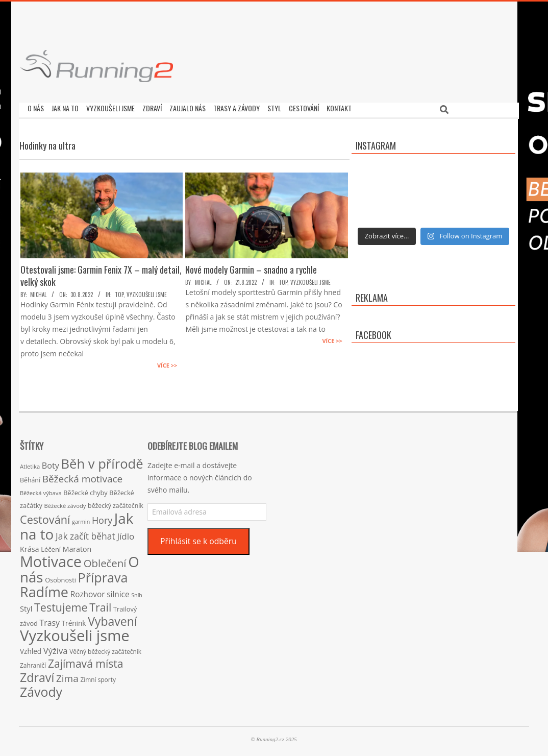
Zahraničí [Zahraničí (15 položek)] (33, 663)
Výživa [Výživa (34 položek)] (56, 648)
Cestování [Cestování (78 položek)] (45, 517)
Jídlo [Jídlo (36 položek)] (126, 534)
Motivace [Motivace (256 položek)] (51, 559)
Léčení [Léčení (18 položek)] (51, 547)
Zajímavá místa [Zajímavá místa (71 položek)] (86, 661)
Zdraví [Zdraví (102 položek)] (37, 675)
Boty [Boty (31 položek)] (51, 463)
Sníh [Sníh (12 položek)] (137, 593)
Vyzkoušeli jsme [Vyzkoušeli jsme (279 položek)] (75, 633)
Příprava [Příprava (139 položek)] (103, 575)
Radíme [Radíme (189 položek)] (44, 589)
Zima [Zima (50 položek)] (67, 676)
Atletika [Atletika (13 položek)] (30, 464)
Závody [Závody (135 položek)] (41, 689)
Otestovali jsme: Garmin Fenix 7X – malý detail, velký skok (101, 273)
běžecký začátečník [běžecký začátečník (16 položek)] (116, 503)
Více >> (167, 363)
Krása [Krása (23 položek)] (30, 546)
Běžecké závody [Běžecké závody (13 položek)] (65, 503)
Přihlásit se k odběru (198, 539)
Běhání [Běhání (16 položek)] (30, 478)
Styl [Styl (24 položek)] (26, 606)
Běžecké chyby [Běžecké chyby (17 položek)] (85, 490)
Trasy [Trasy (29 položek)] (50, 620)
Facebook (373, 332)
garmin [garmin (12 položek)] (81, 519)
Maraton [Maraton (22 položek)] (77, 546)
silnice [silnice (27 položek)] (118, 592)
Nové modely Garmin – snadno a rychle (251, 267)
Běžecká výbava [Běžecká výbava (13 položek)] (41, 490)
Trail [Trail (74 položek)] (100, 605)
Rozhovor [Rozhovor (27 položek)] (88, 592)
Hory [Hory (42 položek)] (102, 518)
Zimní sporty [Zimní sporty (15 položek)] (98, 677)
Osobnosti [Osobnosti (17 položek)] (60, 577)
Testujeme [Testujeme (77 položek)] (61, 605)
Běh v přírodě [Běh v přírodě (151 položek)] (102, 461)
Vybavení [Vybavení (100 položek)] (113, 619)
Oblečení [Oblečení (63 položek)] (105, 560)
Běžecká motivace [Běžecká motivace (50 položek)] (83, 476)
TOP (119, 292)
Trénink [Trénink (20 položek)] (74, 620)
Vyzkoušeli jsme (147, 292)
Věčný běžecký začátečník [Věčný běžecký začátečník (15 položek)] (105, 649)
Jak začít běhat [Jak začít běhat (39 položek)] (85, 533)
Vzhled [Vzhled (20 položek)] (31, 649)
